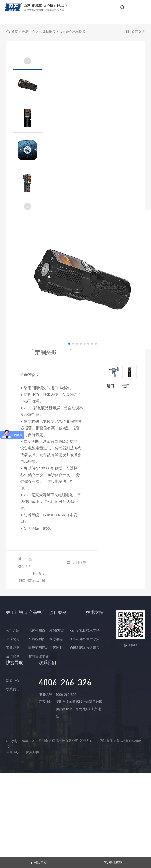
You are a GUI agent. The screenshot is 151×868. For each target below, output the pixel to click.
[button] (28, 207)
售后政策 (93, 639)
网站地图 (33, 752)
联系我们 (13, 689)
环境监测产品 (39, 648)
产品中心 (28, 32)
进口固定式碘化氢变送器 (30, 580)
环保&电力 (57, 630)
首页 (15, 32)
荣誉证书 (13, 648)
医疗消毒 (56, 639)
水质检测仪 (37, 639)
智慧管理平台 (39, 656)
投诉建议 (93, 648)
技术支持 (93, 630)
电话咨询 (113, 863)
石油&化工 (77, 630)
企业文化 (13, 639)
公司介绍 (13, 630)
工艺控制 (56, 648)
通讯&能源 (77, 648)
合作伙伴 (13, 656)
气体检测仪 (47, 32)
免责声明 (13, 752)
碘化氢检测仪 (76, 32)
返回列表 (135, 32)
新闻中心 (13, 681)
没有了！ (25, 566)
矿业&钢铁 (77, 639)
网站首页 (38, 863)
